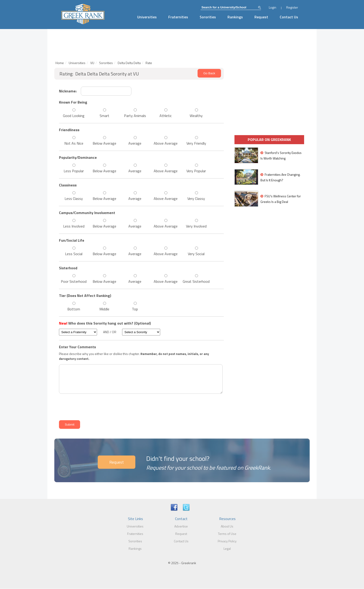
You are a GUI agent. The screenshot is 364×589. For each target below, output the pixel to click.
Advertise (181, 526)
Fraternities (178, 17)
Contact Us (289, 17)
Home (60, 63)
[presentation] (93, 406)
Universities (147, 17)
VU (92, 63)
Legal (227, 548)
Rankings (235, 17)
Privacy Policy (227, 541)
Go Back (209, 73)
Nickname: (68, 91)
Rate (149, 63)
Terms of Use (227, 534)
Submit (70, 425)
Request (261, 17)
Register (292, 7)
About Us (227, 526)
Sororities (208, 17)
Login (273, 7)
